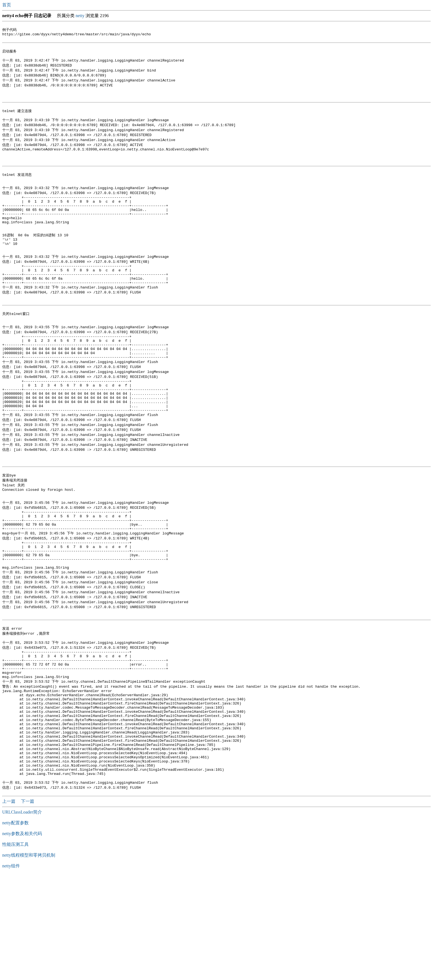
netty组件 (11, 970)
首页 (7, 5)
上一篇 (9, 905)
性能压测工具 (15, 948)
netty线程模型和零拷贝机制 (29, 959)
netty (80, 16)
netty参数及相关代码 (22, 937)
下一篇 (28, 905)
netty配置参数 (15, 927)
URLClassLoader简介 (22, 916)
